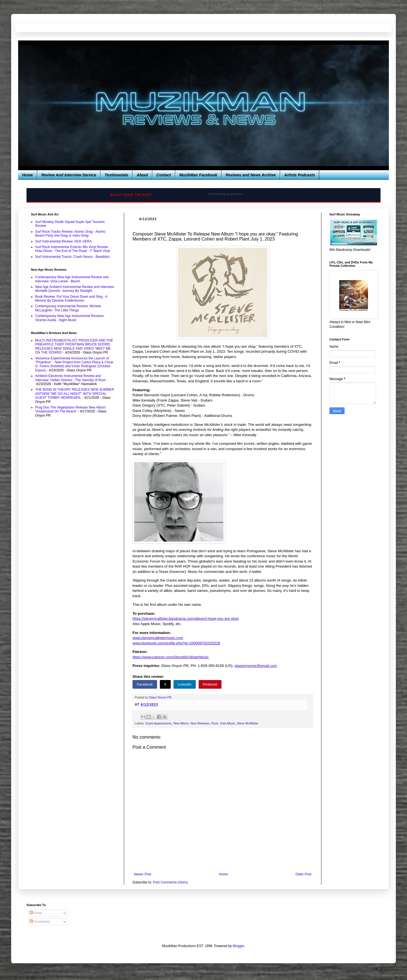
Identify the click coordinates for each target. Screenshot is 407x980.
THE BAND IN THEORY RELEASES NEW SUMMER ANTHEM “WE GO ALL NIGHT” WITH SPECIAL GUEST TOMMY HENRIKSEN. (75, 394)
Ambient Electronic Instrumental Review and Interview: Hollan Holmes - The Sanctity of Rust (70, 378)
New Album (181, 723)
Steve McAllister (248, 723)
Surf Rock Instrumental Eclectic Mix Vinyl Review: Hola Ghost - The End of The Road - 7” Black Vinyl (73, 249)
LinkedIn (185, 684)
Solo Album (228, 723)
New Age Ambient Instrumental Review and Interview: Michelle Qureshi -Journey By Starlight (75, 289)
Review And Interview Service (69, 175)
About (142, 175)
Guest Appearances (159, 723)
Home (27, 175)
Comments (40, 922)
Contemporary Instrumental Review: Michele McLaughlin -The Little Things (68, 308)
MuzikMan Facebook (198, 175)
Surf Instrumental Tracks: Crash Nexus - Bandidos (72, 257)
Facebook (145, 684)
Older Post (303, 874)
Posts (36, 913)
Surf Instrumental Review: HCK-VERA (63, 241)
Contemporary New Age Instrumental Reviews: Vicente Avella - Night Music (70, 318)
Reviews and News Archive (251, 175)
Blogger (238, 946)
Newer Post (143, 874)
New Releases (200, 723)
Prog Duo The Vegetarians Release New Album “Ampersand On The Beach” (70, 409)
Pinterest (210, 684)
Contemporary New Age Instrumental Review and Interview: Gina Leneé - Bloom (72, 279)
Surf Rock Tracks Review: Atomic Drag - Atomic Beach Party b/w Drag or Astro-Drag (70, 234)
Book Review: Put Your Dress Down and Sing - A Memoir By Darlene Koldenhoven (71, 299)
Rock (215, 723)
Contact (164, 175)
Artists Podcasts (300, 175)
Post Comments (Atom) (170, 882)
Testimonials (116, 175)
